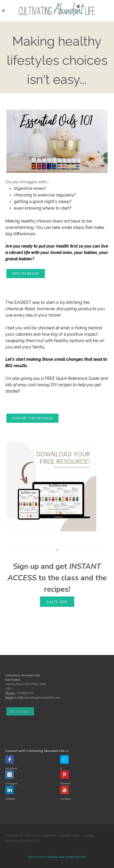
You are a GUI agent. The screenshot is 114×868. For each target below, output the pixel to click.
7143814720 (25, 693)
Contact (20, 712)
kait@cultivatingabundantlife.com (38, 698)
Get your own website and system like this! (57, 857)
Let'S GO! (57, 602)
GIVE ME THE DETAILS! (32, 418)
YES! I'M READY (26, 274)
